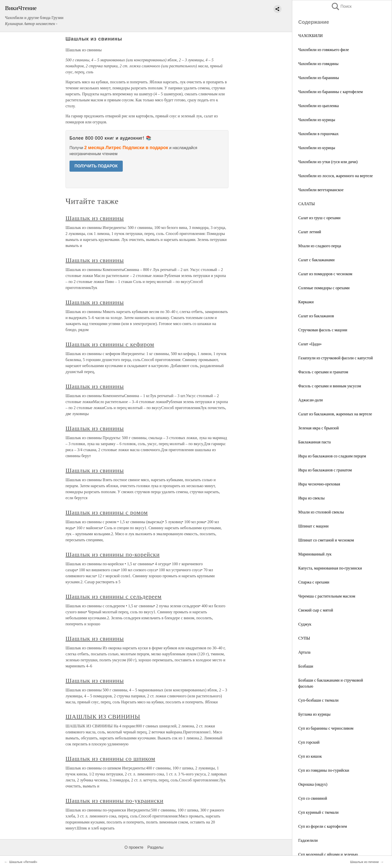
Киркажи (306, 302)
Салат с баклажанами (316, 260)
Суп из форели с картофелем (323, 826)
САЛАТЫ (306, 204)
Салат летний (310, 232)
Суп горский (309, 742)
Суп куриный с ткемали (318, 812)
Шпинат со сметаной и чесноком (326, 540)
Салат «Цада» (310, 344)
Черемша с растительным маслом (327, 596)
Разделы (155, 847)
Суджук (305, 624)
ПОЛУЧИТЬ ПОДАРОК (96, 166)
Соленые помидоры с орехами (324, 288)
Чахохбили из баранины (319, 78)
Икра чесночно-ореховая (319, 484)
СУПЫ (304, 638)
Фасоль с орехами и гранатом (323, 372)
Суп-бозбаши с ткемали (318, 700)
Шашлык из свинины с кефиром (110, 344)
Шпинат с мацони (313, 526)
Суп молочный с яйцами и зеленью (328, 854)
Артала (304, 652)
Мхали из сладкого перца (320, 246)
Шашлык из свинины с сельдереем (113, 597)
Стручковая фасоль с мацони (323, 330)
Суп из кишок (310, 756)
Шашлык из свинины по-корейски (113, 554)
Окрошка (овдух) (313, 784)
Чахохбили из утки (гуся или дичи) (328, 162)
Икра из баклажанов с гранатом (325, 470)
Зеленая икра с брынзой (318, 428)
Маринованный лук (315, 554)
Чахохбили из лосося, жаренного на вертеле (335, 176)
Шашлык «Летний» (23, 862)
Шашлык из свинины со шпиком (110, 759)
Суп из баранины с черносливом (326, 728)
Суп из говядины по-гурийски (324, 770)
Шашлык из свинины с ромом (107, 512)
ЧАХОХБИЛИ (310, 36)
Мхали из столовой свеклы (321, 512)
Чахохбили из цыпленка (318, 106)
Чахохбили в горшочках (318, 134)
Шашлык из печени (364, 862)
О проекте (134, 847)
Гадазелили (308, 840)
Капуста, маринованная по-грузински (330, 568)
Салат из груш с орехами (319, 218)
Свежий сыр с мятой (316, 610)
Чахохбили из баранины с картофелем (330, 92)
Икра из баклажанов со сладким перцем (332, 456)
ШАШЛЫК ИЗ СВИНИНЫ (103, 717)
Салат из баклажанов (316, 316)
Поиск (341, 6)
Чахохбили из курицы (317, 120)
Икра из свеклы (311, 498)
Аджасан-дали (310, 400)
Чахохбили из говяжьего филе (324, 50)
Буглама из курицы (314, 714)
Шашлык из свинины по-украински (114, 801)
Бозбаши (306, 666)
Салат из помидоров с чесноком (325, 274)
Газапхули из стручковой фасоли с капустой (335, 358)
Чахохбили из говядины (318, 64)
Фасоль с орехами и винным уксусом (330, 386)
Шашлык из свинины (95, 218)
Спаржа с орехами (314, 582)
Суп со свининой (313, 798)
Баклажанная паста (314, 442)
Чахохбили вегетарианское (321, 190)
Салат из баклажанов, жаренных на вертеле (335, 414)
